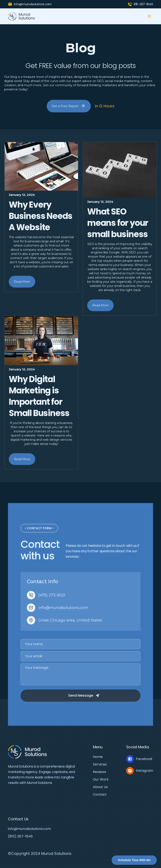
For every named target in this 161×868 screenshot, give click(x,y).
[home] (22, 16)
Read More (22, 282)
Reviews (99, 772)
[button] (149, 16)
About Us (100, 787)
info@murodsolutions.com (29, 829)
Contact (100, 795)
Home (98, 757)
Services (100, 764)
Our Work (101, 779)
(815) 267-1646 (20, 836)
